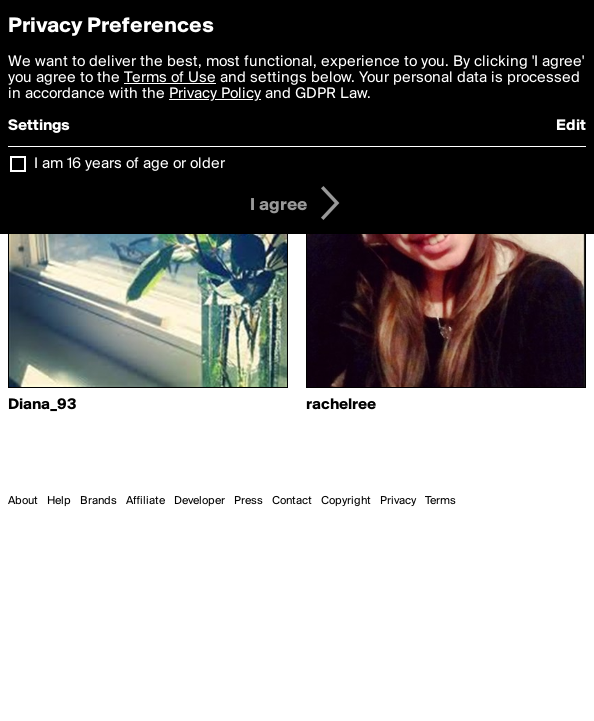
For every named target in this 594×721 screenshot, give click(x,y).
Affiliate (145, 501)
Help (59, 501)
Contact (292, 501)
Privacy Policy (215, 94)
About (23, 501)
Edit (571, 126)
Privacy (398, 501)
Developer (199, 501)
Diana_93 (42, 405)
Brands (98, 501)
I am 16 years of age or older (129, 164)
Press (248, 501)
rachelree (341, 405)
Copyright (346, 501)
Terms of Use (170, 78)
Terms (440, 501)
